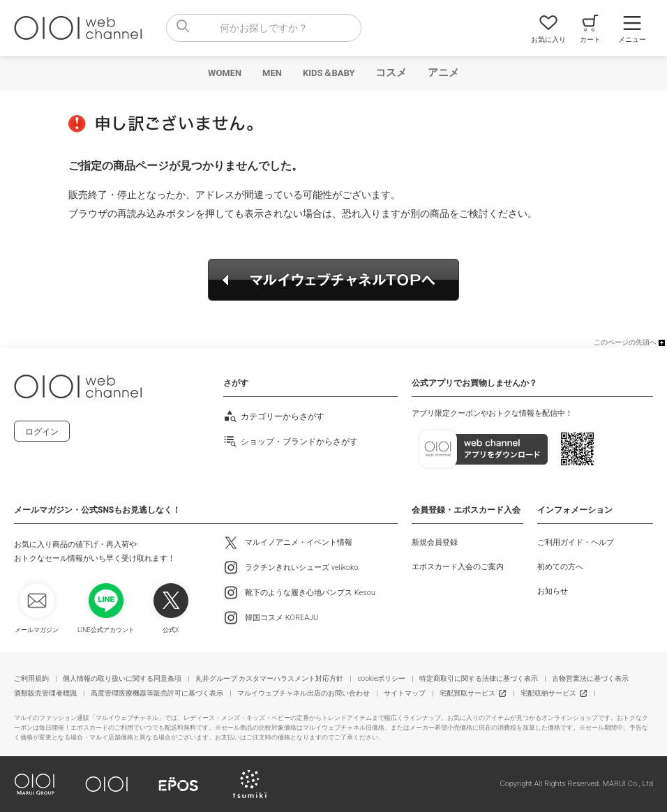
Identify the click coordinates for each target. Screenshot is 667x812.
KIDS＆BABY (329, 73)
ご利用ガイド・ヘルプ (576, 542)
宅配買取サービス (467, 693)
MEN (272, 73)
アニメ (443, 73)
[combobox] (264, 28)
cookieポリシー (381, 678)
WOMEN (225, 73)
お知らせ (553, 591)
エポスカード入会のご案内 (458, 567)
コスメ (391, 73)
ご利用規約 (31, 678)
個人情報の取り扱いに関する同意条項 (122, 678)
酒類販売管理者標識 (45, 693)
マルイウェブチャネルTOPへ (333, 280)
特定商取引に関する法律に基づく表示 (479, 678)
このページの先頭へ (625, 342)
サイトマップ (405, 693)
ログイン (42, 432)
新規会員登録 (435, 542)
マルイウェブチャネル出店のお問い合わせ (303, 693)
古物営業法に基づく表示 (590, 678)
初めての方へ (560, 567)
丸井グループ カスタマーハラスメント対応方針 (269, 678)
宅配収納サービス (548, 693)
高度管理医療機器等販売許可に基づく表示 (157, 693)
